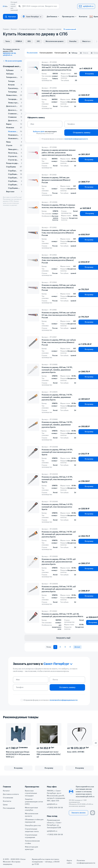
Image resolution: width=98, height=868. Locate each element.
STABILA (19, 41)
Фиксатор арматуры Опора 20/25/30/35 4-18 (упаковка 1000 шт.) (18, 754)
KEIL (29, 41)
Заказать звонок (78, 813)
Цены (5, 805)
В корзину (18, 768)
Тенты (8, 41)
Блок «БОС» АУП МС (76, 752)
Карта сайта (69, 862)
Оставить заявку (67, 687)
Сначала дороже (61, 53)
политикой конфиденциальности (76, 139)
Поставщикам (9, 808)
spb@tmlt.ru (86, 6)
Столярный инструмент (12, 66)
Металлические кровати (54, 41)
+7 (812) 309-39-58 (55, 808)
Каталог (10, 17)
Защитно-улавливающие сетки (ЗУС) (34, 802)
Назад (49, 647)
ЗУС (38, 41)
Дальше (77, 647)
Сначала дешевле (46, 53)
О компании (8, 798)
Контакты (83, 17)
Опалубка (73, 41)
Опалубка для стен (33, 826)
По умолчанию (32, 53)
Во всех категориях (12, 61)
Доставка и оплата (11, 794)
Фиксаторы (86, 41)
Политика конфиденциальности (86, 862)
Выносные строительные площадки (31, 793)
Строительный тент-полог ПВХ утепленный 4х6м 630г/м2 (49, 754)
